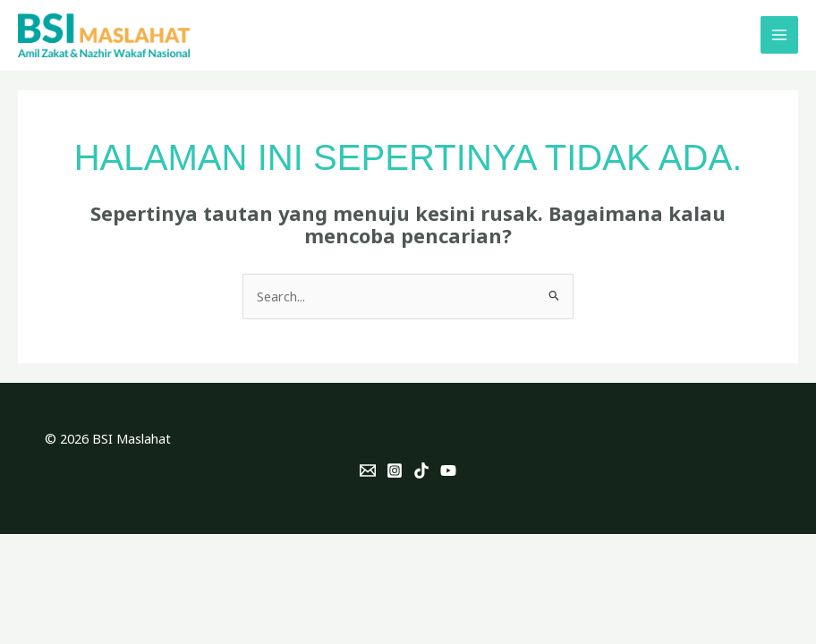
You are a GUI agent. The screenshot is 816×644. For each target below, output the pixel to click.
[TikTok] (421, 470)
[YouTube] (448, 470)
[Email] (368, 470)
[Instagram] (395, 470)
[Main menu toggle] (779, 35)
